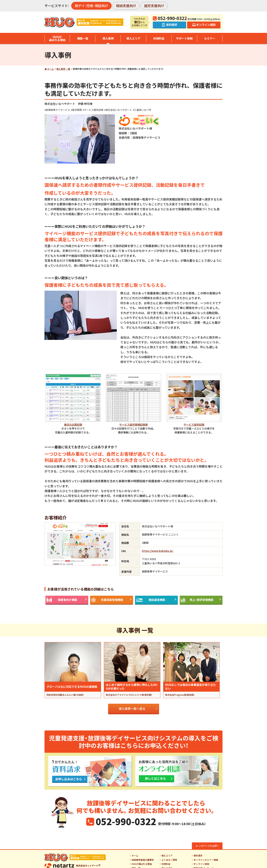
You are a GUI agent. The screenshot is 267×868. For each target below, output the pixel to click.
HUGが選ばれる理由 (57, 38)
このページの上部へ (209, 846)
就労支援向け (154, 6)
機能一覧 (83, 38)
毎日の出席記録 (73, 425)
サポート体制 (184, 38)
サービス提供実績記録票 (133, 425)
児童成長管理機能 (112, 600)
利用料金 (159, 38)
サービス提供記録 (194, 425)
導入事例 (108, 38)
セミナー (210, 38)
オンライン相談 (201, 864)
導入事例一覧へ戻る (132, 709)
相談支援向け (126, 6)
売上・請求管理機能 (202, 600)
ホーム (50, 69)
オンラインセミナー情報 (206, 860)
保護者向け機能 (67, 600)
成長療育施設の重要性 (143, 860)
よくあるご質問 (169, 860)
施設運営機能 (157, 600)
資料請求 (198, 856)
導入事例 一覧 (63, 69)
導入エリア (133, 38)
